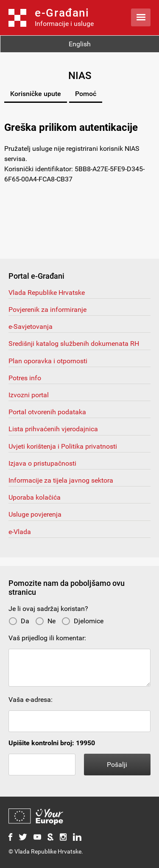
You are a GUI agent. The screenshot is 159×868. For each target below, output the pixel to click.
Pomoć (86, 94)
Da (19, 621)
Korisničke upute (36, 94)
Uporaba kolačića (35, 497)
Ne (45, 621)
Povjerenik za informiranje (47, 310)
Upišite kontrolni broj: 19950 (52, 743)
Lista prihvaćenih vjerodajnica (53, 429)
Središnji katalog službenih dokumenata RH (74, 344)
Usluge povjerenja (35, 514)
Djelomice (82, 621)
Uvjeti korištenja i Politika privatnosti (63, 446)
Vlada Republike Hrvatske (47, 293)
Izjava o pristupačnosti (42, 463)
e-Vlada (20, 532)
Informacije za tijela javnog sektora (61, 480)
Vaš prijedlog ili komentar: (47, 638)
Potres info (25, 378)
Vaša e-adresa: (31, 700)
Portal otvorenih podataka (47, 412)
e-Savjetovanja (31, 327)
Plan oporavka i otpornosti (48, 361)
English (80, 44)
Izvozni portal (29, 395)
